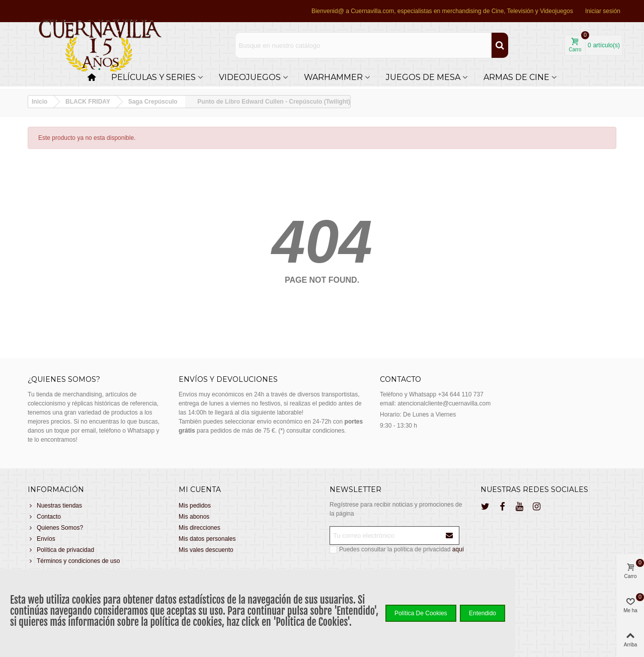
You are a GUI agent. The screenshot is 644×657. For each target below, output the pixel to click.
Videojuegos (250, 77)
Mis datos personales (207, 539)
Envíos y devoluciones (228, 379)
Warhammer (333, 77)
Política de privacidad (61, 550)
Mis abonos (194, 517)
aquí (458, 549)
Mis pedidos (195, 506)
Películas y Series (153, 77)
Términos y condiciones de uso (74, 561)
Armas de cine (516, 77)
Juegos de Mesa (423, 77)
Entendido (482, 613)
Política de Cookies (421, 613)
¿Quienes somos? (64, 379)
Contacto (44, 517)
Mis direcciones (199, 528)
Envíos (42, 539)
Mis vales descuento (206, 550)
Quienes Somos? (55, 528)
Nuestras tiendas (55, 506)
